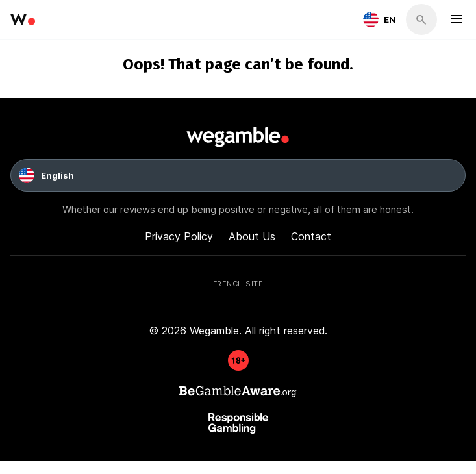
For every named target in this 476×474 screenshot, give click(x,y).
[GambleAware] (238, 367)
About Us (252, 236)
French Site (238, 283)
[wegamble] (23, 19)
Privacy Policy (179, 236)
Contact (311, 236)
